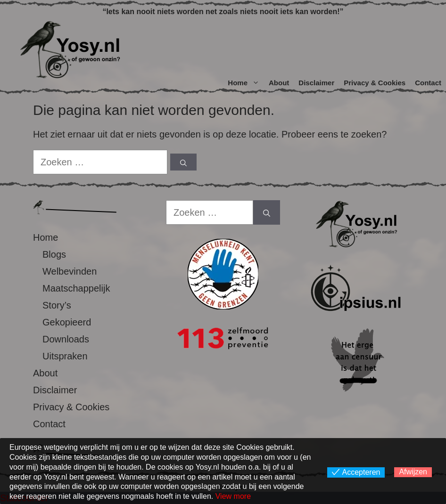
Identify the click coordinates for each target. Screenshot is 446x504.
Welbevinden (70, 271)
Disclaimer (316, 83)
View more (233, 496)
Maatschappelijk (76, 288)
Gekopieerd (67, 322)
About (279, 83)
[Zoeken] (183, 162)
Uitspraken (65, 356)
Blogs (54, 254)
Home (246, 83)
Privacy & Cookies (375, 83)
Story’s (57, 305)
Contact (428, 83)
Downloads (66, 339)
